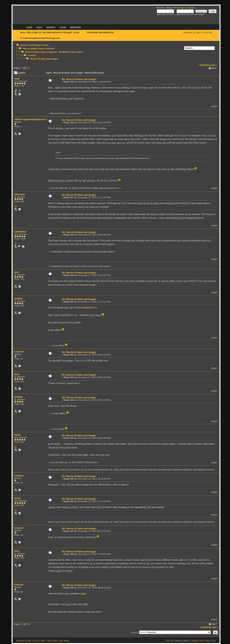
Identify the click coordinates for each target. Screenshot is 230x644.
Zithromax (20, 194)
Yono (17, 79)
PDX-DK (170, 641)
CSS (214, 641)
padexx (187, 641)
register (191, 8)
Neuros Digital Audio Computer (39, 48)
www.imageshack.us (87, 308)
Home (29, 27)
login (182, 8)
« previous (204, 65)
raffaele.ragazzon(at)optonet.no (31, 119)
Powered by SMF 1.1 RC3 (28, 641)
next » (214, 65)
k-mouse (19, 352)
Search (51, 27)
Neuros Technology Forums (35, 45)
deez (17, 272)
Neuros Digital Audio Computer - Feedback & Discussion (54, 52)
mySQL (195, 641)
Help (39, 27)
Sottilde (18, 299)
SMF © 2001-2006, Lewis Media (55, 641)
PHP (202, 641)
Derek (17, 435)
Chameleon (20, 232)
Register (75, 27)
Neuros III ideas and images (44, 59)
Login (63, 27)
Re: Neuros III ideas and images (79, 79)
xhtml (208, 641)
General (32, 55)
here (106, 361)
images (83, 594)
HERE (83, 33)
